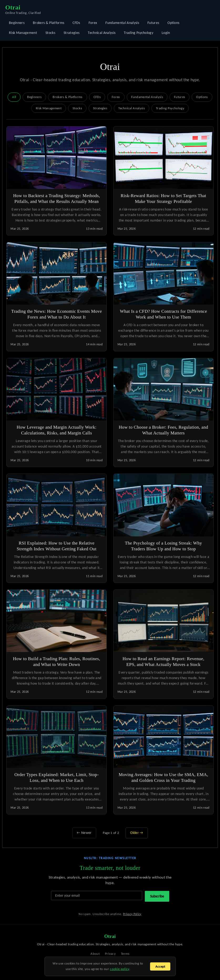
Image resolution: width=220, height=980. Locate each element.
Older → (137, 833)
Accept (160, 966)
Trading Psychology (139, 33)
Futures (153, 23)
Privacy (110, 954)
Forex (93, 23)
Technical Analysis (102, 33)
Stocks (50, 33)
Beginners (17, 23)
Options (173, 23)
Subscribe (157, 896)
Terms (125, 954)
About (95, 954)
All (14, 97)
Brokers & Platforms (48, 23)
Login (166, 33)
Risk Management (23, 33)
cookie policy (119, 969)
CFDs (76, 23)
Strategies (71, 33)
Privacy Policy (132, 914)
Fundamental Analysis (122, 23)
